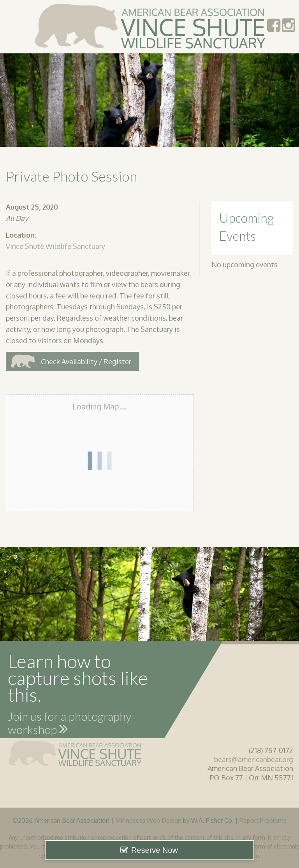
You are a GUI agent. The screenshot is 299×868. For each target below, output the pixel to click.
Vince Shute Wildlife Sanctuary (55, 246)
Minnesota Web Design (148, 820)
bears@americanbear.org (254, 759)
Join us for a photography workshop (70, 724)
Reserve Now (155, 850)
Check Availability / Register (86, 362)
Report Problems (263, 820)
